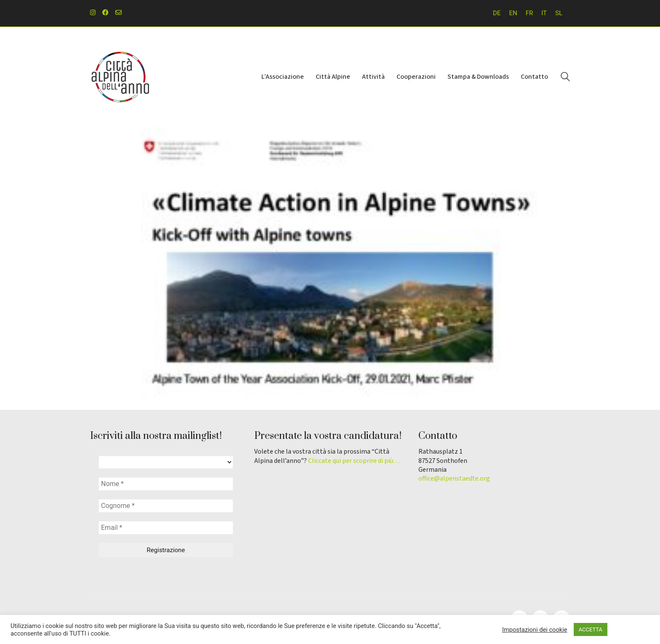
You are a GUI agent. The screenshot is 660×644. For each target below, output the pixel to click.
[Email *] (166, 528)
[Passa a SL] (559, 13)
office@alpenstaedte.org (454, 479)
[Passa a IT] (544, 13)
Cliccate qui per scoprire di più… (354, 461)
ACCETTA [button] (591, 629)
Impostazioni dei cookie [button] (535, 630)
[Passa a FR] (530, 13)
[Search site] (565, 78)
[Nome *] (166, 484)
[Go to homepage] (120, 77)
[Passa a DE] (497, 13)
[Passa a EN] (513, 13)
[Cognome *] (166, 506)
